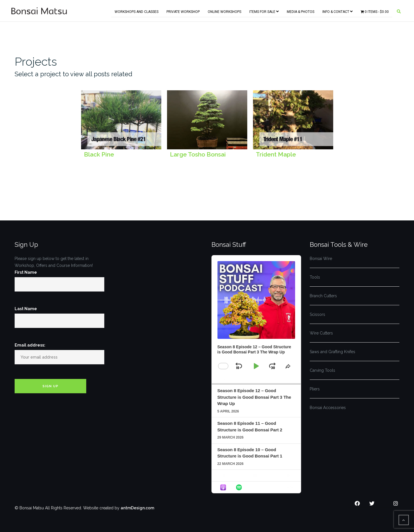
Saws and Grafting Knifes (332, 352)
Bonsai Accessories (328, 408)
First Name (26, 272)
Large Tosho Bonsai (198, 154)
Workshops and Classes (137, 11)
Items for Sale (264, 10)
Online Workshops (224, 11)
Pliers (315, 389)
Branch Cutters (323, 296)
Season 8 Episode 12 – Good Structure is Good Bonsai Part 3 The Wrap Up (254, 397)
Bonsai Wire (321, 259)
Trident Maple (276, 154)
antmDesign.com (137, 508)
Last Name (26, 309)
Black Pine (99, 154)
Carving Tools (322, 370)
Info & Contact (338, 10)
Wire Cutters (321, 333)
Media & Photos (301, 11)
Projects (36, 61)
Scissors (317, 314)
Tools (315, 277)
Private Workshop (183, 11)
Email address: (30, 345)
